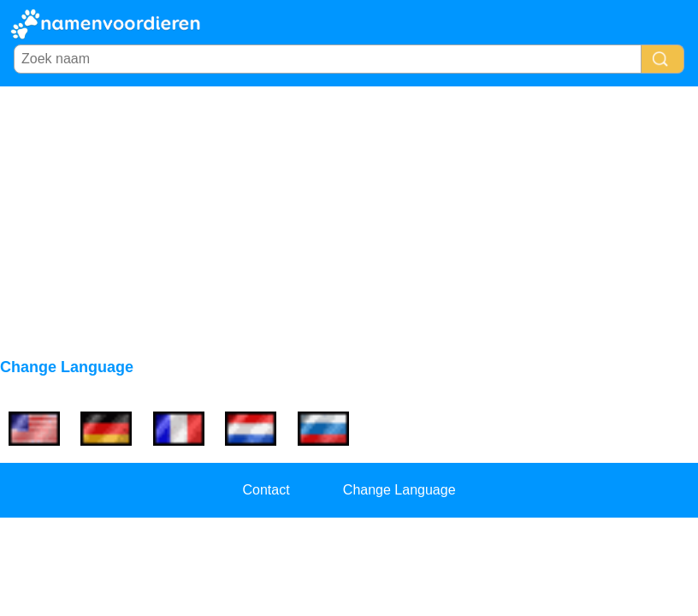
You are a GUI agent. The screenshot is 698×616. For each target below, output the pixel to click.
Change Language (399, 490)
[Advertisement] (349, 215)
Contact (266, 490)
